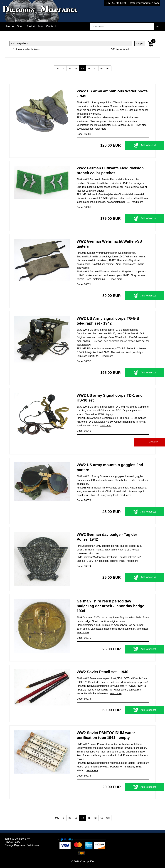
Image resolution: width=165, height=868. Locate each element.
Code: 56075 (84, 638)
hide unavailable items (26, 49)
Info (41, 26)
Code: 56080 (84, 134)
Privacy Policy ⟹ (15, 842)
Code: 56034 (84, 776)
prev (57, 68)
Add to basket (130, 145)
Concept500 (87, 862)
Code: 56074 (84, 566)
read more (101, 129)
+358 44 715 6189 (116, 3)
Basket (31, 26)
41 (89, 68)
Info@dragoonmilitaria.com (144, 3)
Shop (20, 26)
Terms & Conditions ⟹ (18, 839)
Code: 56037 (84, 361)
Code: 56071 (84, 284)
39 (76, 68)
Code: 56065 (84, 207)
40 (83, 68)
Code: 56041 (84, 431)
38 (70, 68)
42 (95, 68)
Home (10, 26)
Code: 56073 (84, 500)
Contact (51, 26)
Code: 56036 (84, 699)
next (108, 68)
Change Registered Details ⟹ (22, 845)
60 (102, 68)
